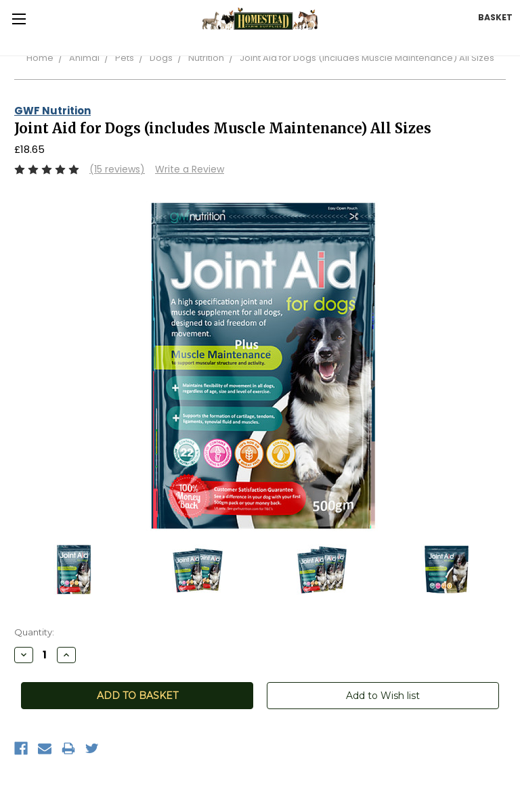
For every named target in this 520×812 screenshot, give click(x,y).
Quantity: (34, 632)
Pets (125, 58)
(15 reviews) (117, 169)
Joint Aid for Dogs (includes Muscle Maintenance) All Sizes (367, 58)
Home (40, 58)
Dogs (161, 58)
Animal (84, 58)
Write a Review (190, 169)
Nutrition (206, 58)
